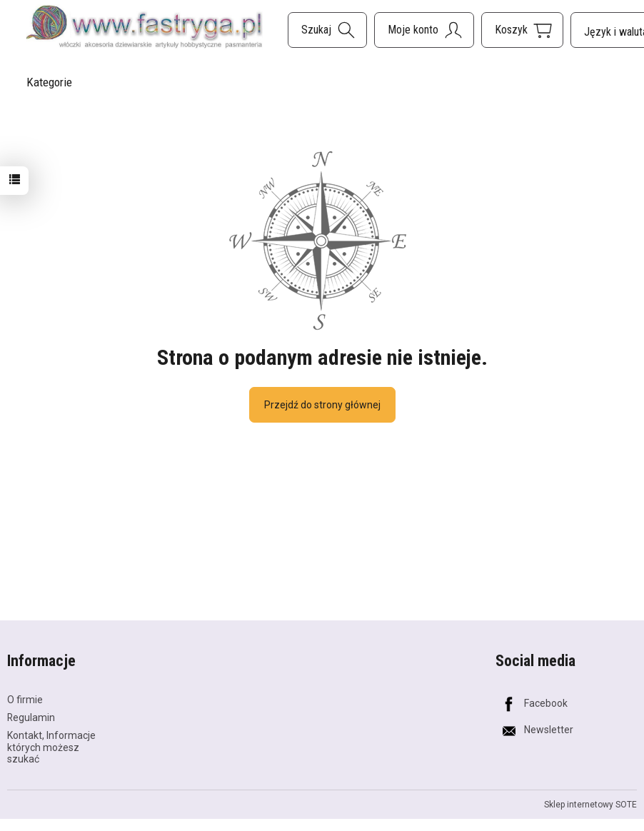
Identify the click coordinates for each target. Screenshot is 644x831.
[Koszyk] (522, 30)
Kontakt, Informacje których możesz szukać (51, 747)
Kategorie (49, 82)
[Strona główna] (145, 28)
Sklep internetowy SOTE (590, 805)
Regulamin (31, 717)
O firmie (25, 700)
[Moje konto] (424, 30)
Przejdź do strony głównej (322, 405)
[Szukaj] (327, 30)
